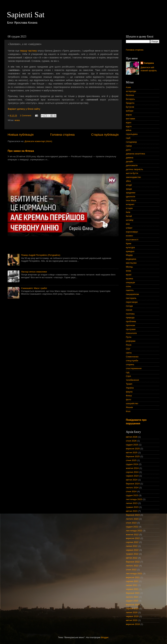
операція (130, 282)
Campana (149, 63)
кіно (128, 224)
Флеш (129, 396)
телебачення (132, 380)
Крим (129, 243)
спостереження (134, 368)
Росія (129, 345)
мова (17, 120)
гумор (129, 146)
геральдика (132, 134)
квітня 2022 (132, 558)
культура (130, 247)
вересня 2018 (133, 624)
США (128, 376)
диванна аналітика (135, 154)
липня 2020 (132, 612)
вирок (129, 115)
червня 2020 (132, 616)
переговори (132, 302)
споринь (130, 364)
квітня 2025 (132, 453)
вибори (130, 111)
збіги (128, 181)
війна (129, 130)
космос (129, 236)
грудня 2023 (132, 495)
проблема (131, 321)
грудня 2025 (132, 445)
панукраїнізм (132, 294)
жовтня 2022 (132, 535)
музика (129, 279)
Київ (128, 212)
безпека (130, 95)
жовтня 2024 (132, 468)
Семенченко (132, 357)
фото (129, 400)
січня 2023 (131, 523)
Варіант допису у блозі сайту (24, 109)
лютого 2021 (132, 597)
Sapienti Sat (26, 15)
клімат (129, 228)
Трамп (129, 384)
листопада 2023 (134, 499)
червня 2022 (132, 550)
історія (129, 208)
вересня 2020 (133, 605)
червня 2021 (132, 589)
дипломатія (132, 165)
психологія (131, 333)
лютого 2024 (132, 488)
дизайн (129, 161)
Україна (130, 388)
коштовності (132, 240)
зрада (129, 189)
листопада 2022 (134, 531)
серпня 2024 (132, 472)
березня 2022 (133, 562)
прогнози (130, 325)
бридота (130, 103)
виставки (130, 119)
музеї (129, 275)
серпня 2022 (132, 542)
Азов (128, 87)
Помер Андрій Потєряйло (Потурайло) (41, 255)
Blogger (105, 637)
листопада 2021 (134, 573)
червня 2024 (132, 476)
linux (128, 411)
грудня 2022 (132, 527)
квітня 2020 (132, 620)
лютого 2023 (132, 519)
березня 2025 (133, 456)
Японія (129, 407)
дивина (130, 158)
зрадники (131, 193)
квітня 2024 (132, 480)
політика (130, 314)
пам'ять (130, 290)
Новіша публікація (21, 135)
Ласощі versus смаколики (34, 272)
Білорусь (130, 99)
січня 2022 (131, 570)
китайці (130, 220)
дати (128, 150)
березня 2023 (133, 515)
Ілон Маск (131, 200)
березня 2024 (133, 484)
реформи (131, 341)
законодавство (133, 177)
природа (130, 318)
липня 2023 (132, 503)
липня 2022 (132, 546)
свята (129, 353)
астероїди (131, 91)
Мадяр (129, 255)
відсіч (129, 126)
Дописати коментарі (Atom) (38, 141)
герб (128, 138)
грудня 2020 (132, 601)
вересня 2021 (133, 577)
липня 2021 (132, 585)
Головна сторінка (62, 135)
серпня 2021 (132, 581)
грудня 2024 (132, 464)
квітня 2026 (132, 437)
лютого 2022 (132, 566)
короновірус (132, 232)
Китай (129, 216)
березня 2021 (133, 593)
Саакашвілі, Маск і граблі (34, 288)
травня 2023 (132, 507)
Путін (129, 337)
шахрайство (132, 403)
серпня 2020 (132, 609)
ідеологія (130, 197)
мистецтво (131, 263)
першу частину (28, 51)
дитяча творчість (134, 169)
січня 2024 (131, 491)
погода (129, 306)
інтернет (130, 204)
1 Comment (26, 116)
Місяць (129, 267)
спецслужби (132, 361)
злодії (129, 185)
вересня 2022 (133, 538)
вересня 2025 (133, 449)
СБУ (128, 349)
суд (128, 372)
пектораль (131, 298)
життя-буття (132, 173)
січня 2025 (131, 460)
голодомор (131, 142)
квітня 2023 (132, 511)
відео (129, 123)
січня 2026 (131, 441)
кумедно (130, 251)
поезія (129, 310)
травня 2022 (132, 554)
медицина (131, 259)
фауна (129, 392)
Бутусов (130, 107)
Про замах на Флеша (21, 151)
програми (131, 329)
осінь (129, 286)
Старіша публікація (105, 135)
